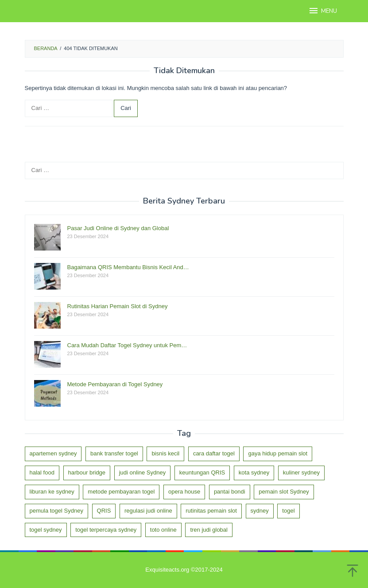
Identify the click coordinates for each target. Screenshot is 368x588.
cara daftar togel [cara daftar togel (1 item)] (214, 453)
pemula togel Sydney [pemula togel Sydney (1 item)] (56, 511)
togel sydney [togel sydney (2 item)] (46, 530)
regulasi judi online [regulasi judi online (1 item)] (148, 511)
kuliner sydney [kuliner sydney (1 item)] (301, 472)
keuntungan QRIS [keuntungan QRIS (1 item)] (202, 472)
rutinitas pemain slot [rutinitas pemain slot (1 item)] (211, 511)
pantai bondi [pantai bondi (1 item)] (230, 492)
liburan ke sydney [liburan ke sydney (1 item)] (52, 492)
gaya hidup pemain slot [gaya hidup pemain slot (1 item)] (278, 453)
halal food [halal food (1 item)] (42, 472)
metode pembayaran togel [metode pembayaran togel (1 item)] (121, 492)
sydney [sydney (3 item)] (260, 511)
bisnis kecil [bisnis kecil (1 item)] (165, 453)
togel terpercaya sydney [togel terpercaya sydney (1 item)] (106, 530)
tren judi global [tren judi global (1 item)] (209, 530)
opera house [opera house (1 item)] (184, 492)
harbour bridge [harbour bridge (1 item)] (87, 472)
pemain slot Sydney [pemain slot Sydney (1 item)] (284, 492)
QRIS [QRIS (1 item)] (104, 511)
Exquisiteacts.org (167, 570)
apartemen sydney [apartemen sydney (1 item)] (53, 453)
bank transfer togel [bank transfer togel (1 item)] (114, 453)
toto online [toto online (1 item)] (163, 530)
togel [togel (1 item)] (288, 511)
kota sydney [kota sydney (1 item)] (254, 472)
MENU (323, 11)
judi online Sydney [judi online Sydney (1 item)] (143, 472)
